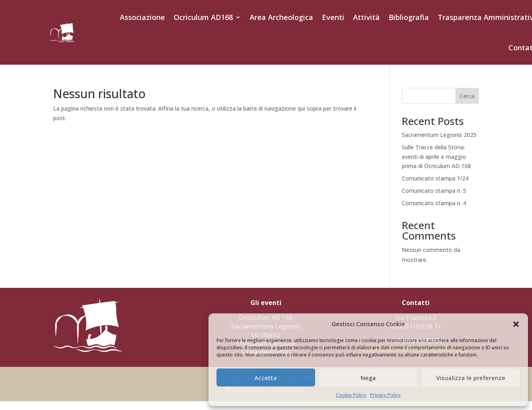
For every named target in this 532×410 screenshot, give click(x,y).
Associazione (142, 17)
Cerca (467, 96)
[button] (516, 324)
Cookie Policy (351, 395)
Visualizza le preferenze (471, 378)
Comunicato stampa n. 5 (434, 191)
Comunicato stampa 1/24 (435, 178)
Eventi (333, 17)
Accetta (266, 378)
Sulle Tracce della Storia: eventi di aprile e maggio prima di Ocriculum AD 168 (436, 157)
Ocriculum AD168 (203, 17)
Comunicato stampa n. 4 (434, 203)
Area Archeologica (281, 17)
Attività (366, 17)
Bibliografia (409, 17)
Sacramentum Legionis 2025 (439, 135)
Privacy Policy (385, 395)
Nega (368, 378)
